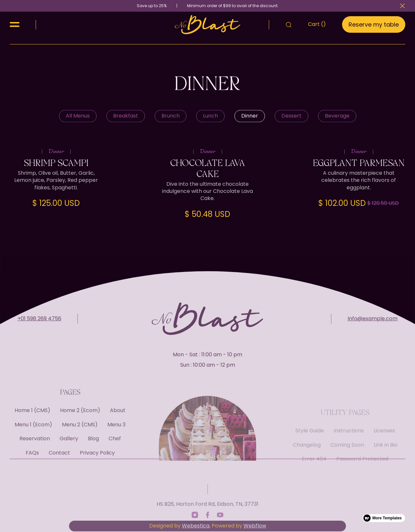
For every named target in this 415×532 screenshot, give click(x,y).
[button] (15, 24)
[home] (208, 25)
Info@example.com (373, 331)
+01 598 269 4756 (39, 331)
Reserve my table (374, 24)
